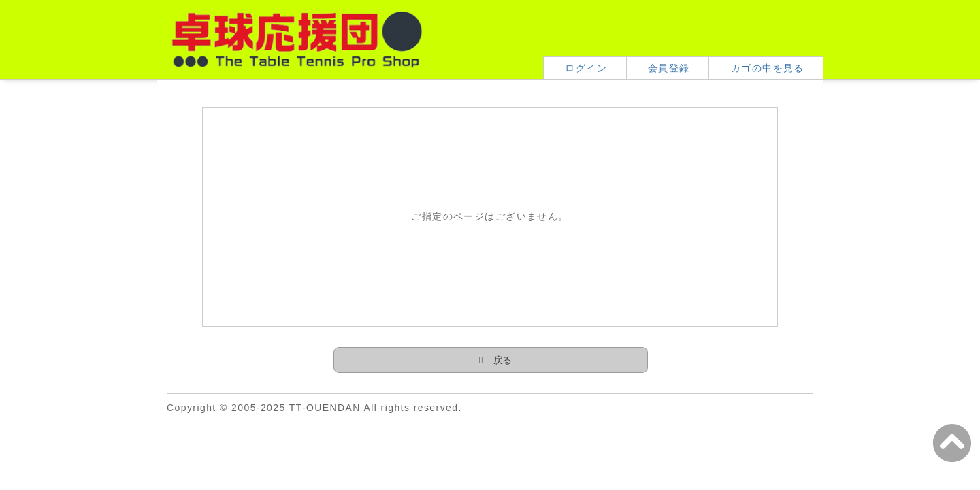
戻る (503, 360)
